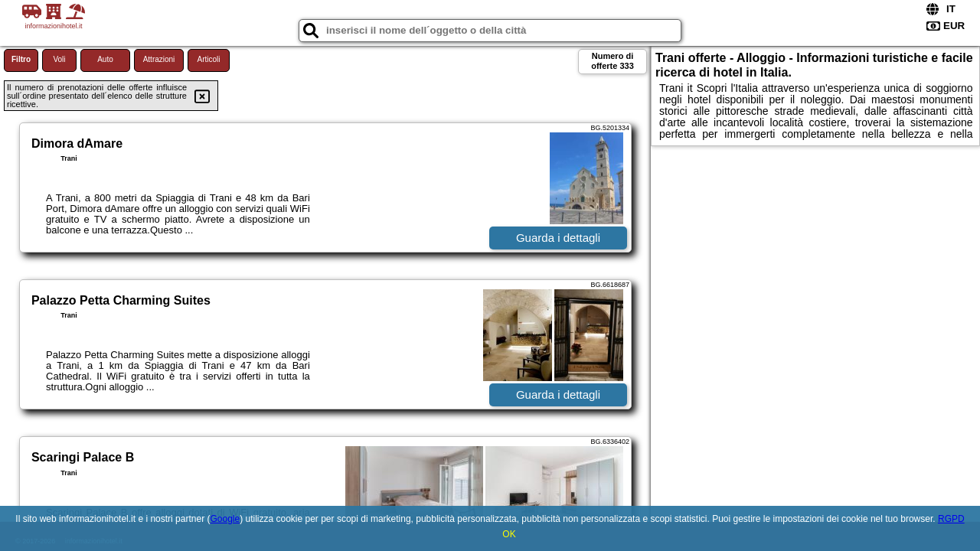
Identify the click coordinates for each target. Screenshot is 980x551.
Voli (59, 59)
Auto (105, 59)
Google (225, 519)
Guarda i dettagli (558, 238)
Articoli (208, 59)
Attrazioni (159, 59)
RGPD (951, 519)
